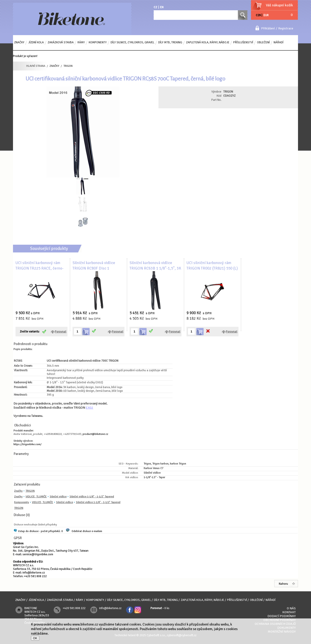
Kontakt (289, 612)
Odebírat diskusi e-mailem (87, 531)
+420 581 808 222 (35, 576)
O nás (291, 608)
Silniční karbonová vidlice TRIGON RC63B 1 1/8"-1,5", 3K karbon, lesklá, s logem (155, 268)
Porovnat (61, 332)
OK (35, 638)
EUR (266, 15)
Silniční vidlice (58, 497)
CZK (258, 15)
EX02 (89, 408)
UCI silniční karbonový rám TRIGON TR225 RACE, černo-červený (40, 268)
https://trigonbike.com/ (27, 444)
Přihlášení (268, 28)
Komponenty (22, 502)
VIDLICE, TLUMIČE (36, 497)
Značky (18, 491)
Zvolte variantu (30, 332)
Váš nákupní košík (279, 5)
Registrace (286, 28)
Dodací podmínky (282, 616)
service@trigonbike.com (38, 554)
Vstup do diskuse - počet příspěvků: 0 (40, 531)
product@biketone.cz (95, 434)
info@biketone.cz (34, 573)
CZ (155, 7)
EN (162, 7)
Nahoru (283, 584)
